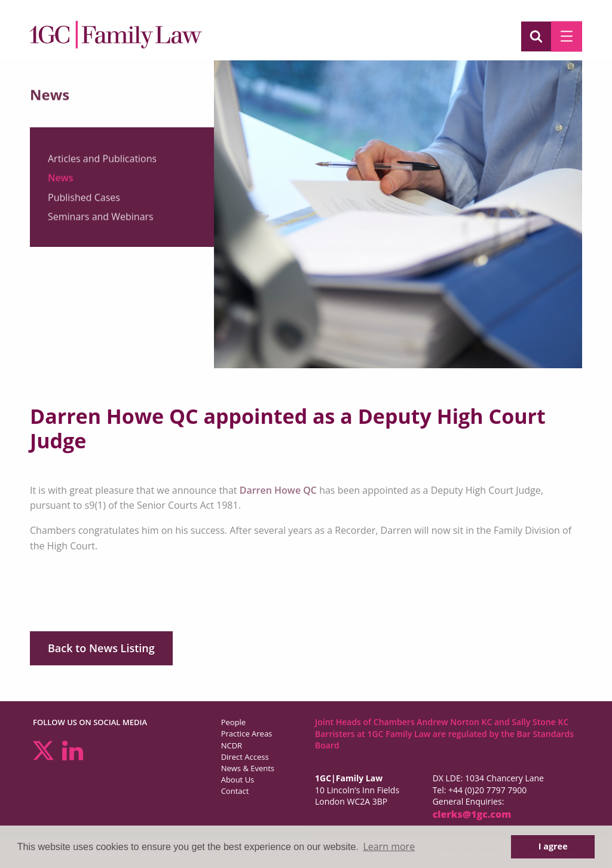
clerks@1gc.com (472, 814)
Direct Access (245, 757)
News (61, 181)
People (233, 722)
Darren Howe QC (278, 490)
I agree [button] (553, 846)
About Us (238, 780)
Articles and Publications (102, 162)
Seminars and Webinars (101, 220)
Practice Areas (247, 733)
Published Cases (84, 201)
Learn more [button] (389, 846)
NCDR (232, 745)
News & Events (248, 768)
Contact (235, 791)
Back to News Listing (101, 648)
